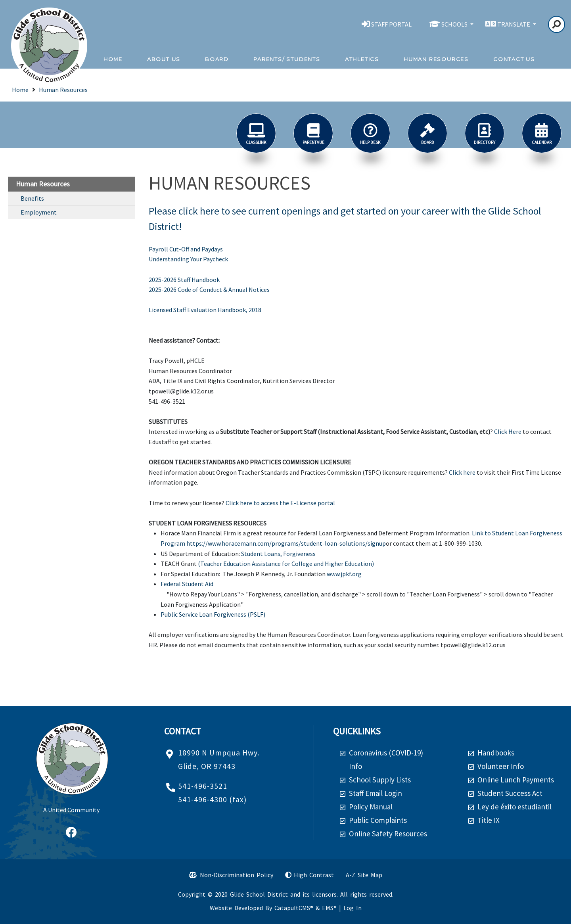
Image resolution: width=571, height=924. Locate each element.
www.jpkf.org (344, 574)
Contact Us (514, 59)
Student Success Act (510, 793)
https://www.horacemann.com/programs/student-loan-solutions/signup (286, 543)
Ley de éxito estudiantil (514, 807)
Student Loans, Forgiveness (278, 554)
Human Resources (436, 59)
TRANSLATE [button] (514, 24)
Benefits (32, 198)
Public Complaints (378, 820)
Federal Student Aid (187, 584)
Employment (39, 212)
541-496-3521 (203, 786)
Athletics (362, 59)
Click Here (508, 431)
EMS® (329, 908)
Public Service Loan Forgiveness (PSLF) (213, 614)
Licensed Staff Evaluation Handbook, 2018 (205, 310)
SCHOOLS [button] (455, 24)
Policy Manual (371, 807)
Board (217, 59)
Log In (353, 908)
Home (113, 59)
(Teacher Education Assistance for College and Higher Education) (286, 564)
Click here (462, 472)
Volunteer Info (501, 766)
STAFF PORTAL (391, 24)
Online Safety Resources (388, 834)
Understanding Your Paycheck (188, 259)
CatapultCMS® (294, 908)
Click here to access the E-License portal (280, 503)
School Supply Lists (380, 780)
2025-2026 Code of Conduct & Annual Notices (209, 289)
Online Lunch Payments (516, 780)
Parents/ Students (287, 59)
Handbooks (496, 753)
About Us (164, 59)
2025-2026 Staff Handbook (184, 280)
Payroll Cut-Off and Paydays (186, 249)
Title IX (489, 820)
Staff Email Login (376, 793)
